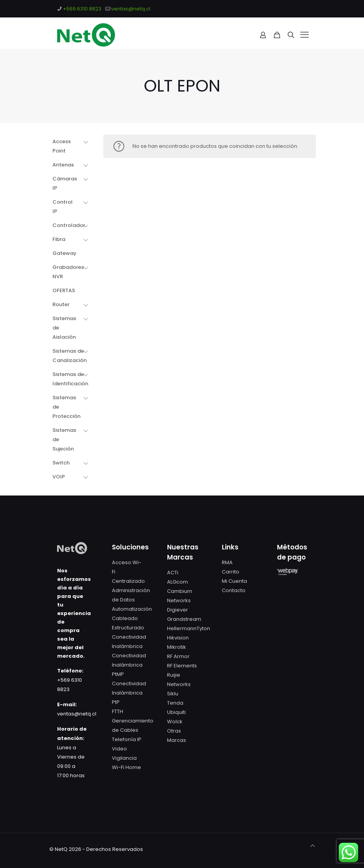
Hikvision (178, 638)
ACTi (173, 573)
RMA (227, 562)
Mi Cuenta (234, 581)
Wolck (175, 722)
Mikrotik (177, 647)
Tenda (175, 703)
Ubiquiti (176, 712)
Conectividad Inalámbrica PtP (129, 693)
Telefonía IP (127, 739)
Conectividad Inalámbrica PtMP (129, 665)
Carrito (231, 572)
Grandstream (184, 619)
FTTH (118, 711)
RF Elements (182, 666)
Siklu (173, 694)
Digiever (178, 610)
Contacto (234, 590)
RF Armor (178, 656)
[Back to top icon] (313, 846)
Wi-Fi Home (126, 767)
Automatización (132, 609)
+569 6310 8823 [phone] (82, 9)
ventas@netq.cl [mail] (131, 9)
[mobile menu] (305, 35)
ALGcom (178, 582)
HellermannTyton (189, 628)
